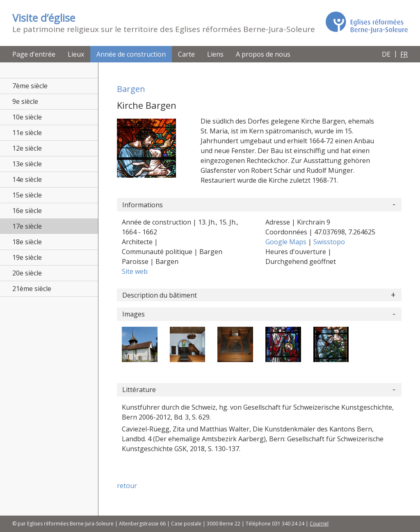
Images (134, 314)
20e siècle (27, 273)
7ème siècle (30, 86)
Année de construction (131, 54)
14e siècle (27, 179)
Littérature (139, 390)
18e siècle (27, 242)
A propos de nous (263, 54)
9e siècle (25, 101)
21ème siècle (32, 289)
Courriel (319, 524)
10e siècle (27, 117)
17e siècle (27, 226)
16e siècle (27, 211)
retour (127, 486)
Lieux (76, 54)
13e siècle (27, 164)
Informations (143, 205)
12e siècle (27, 148)
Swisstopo (329, 242)
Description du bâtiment (160, 295)
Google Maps (287, 242)
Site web (135, 271)
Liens (215, 54)
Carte (186, 54)
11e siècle (27, 133)
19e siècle (27, 257)
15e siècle (27, 195)
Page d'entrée (34, 54)
